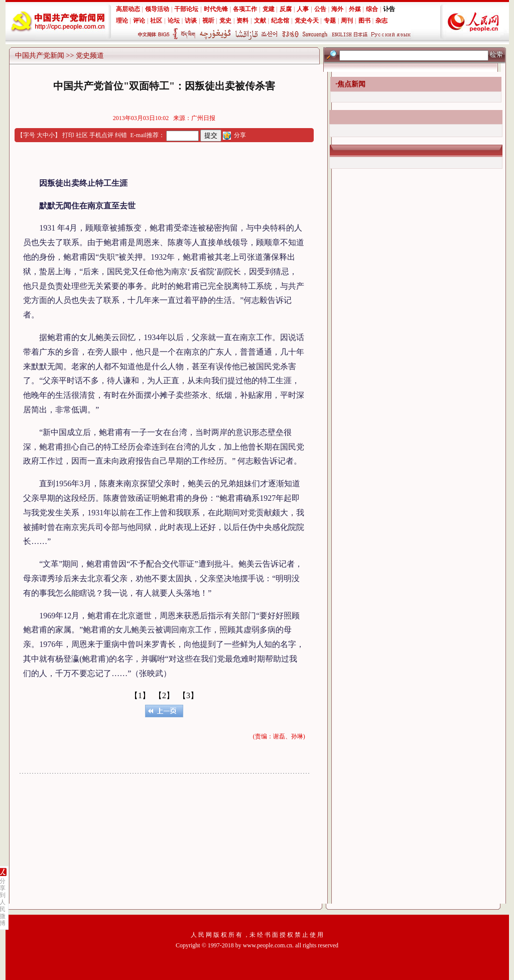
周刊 (347, 21)
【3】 (188, 695)
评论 (139, 21)
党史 (225, 21)
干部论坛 (186, 9)
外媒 (355, 9)
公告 (320, 9)
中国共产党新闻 (40, 56)
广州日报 (203, 118)
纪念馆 (280, 21)
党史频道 (90, 56)
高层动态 (128, 9)
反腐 (286, 9)
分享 (240, 135)
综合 (372, 9)
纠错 (121, 135)
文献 (260, 21)
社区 (156, 21)
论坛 (174, 21)
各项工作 (245, 9)
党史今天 (307, 21)
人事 (303, 9)
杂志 (381, 21)
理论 (122, 21)
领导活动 (157, 9)
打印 (68, 135)
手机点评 (101, 135)
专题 (330, 21)
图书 (364, 21)
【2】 (164, 695)
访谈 (191, 21)
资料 (242, 21)
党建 (269, 9)
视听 (208, 21)
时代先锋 (216, 9)
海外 (337, 9)
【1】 (140, 695)
